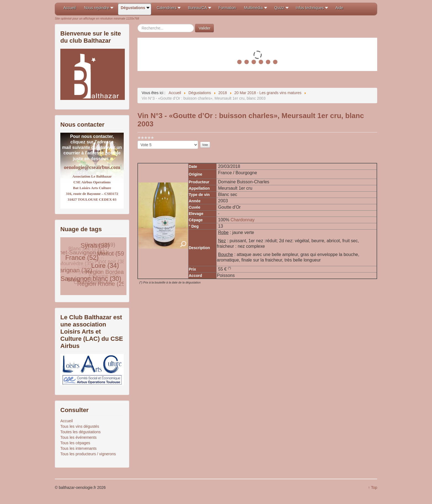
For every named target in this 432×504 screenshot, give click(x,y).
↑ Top (373, 487)
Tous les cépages (75, 443)
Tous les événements (79, 437)
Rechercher (138, 24)
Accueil (67, 421)
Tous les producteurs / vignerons (88, 454)
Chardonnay (243, 220)
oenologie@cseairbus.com (92, 167)
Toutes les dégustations (80, 432)
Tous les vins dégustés (80, 426)
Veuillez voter (138, 141)
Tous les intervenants (79, 448)
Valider (205, 28)
